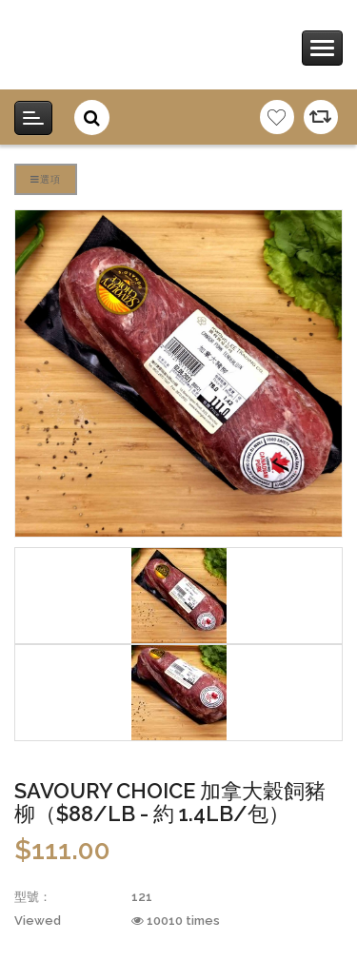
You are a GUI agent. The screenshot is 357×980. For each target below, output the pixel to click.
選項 (46, 179)
